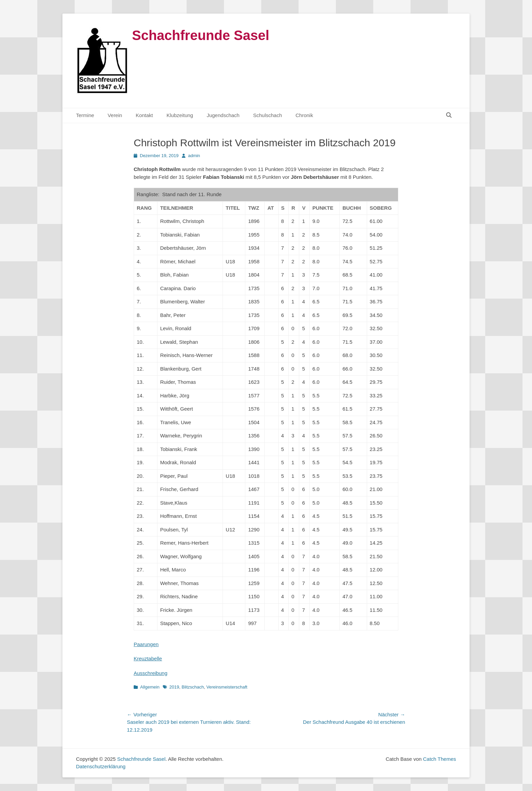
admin (194, 156)
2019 (174, 687)
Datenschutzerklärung (101, 766)
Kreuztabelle (148, 658)
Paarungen (146, 644)
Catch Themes (440, 759)
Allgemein (150, 687)
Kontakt (144, 115)
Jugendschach (223, 115)
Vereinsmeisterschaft (227, 687)
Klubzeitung (180, 115)
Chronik (304, 115)
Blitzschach (193, 687)
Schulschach (268, 115)
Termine (85, 115)
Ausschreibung (150, 673)
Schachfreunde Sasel (201, 35)
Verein (115, 115)
